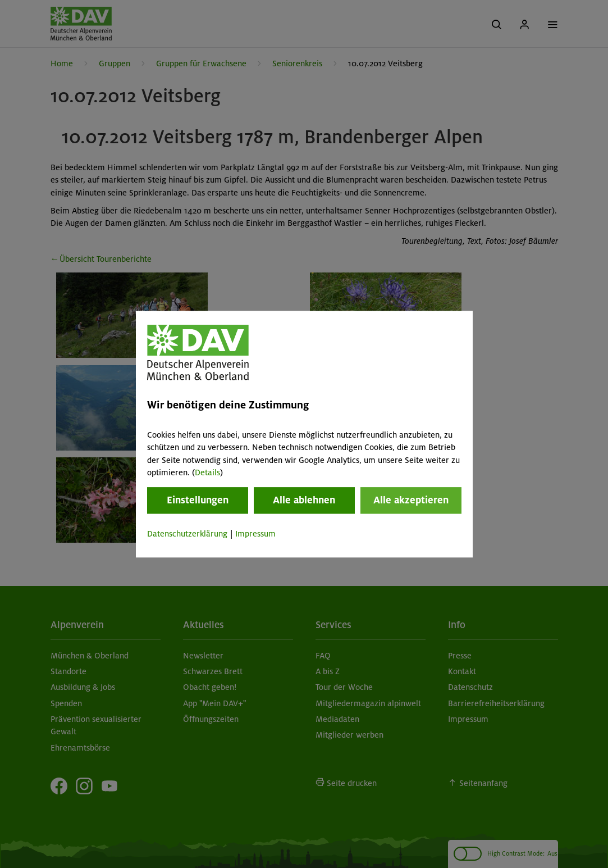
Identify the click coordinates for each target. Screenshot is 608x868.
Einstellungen (198, 501)
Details (207, 472)
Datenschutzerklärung (187, 534)
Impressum (255, 534)
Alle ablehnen (304, 501)
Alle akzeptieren (411, 501)
